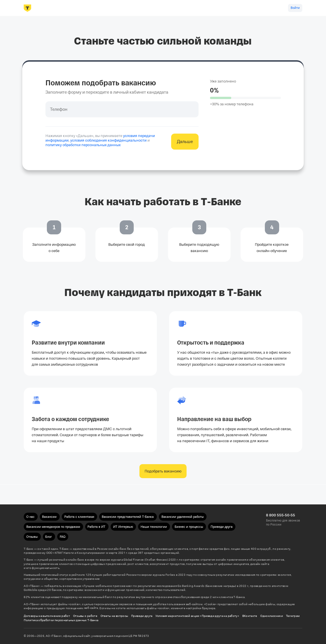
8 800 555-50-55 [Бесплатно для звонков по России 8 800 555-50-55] (281, 515)
